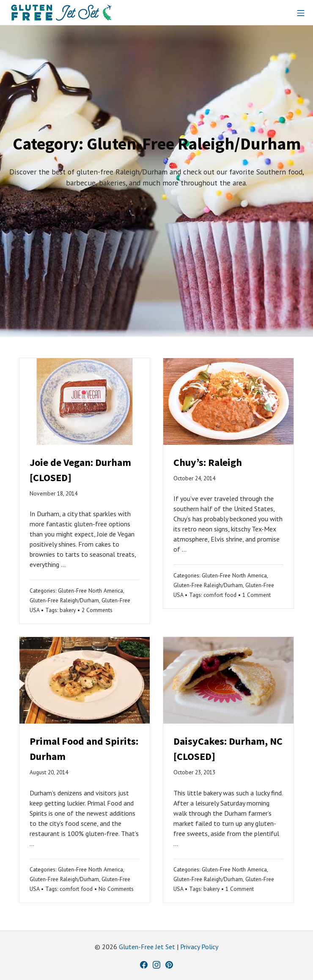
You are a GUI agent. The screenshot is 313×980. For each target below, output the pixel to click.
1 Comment (257, 595)
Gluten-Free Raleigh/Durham (64, 600)
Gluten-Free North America (91, 591)
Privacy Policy (199, 947)
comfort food (220, 595)
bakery (68, 610)
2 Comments (97, 610)
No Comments (116, 889)
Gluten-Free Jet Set (147, 947)
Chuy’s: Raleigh (208, 462)
